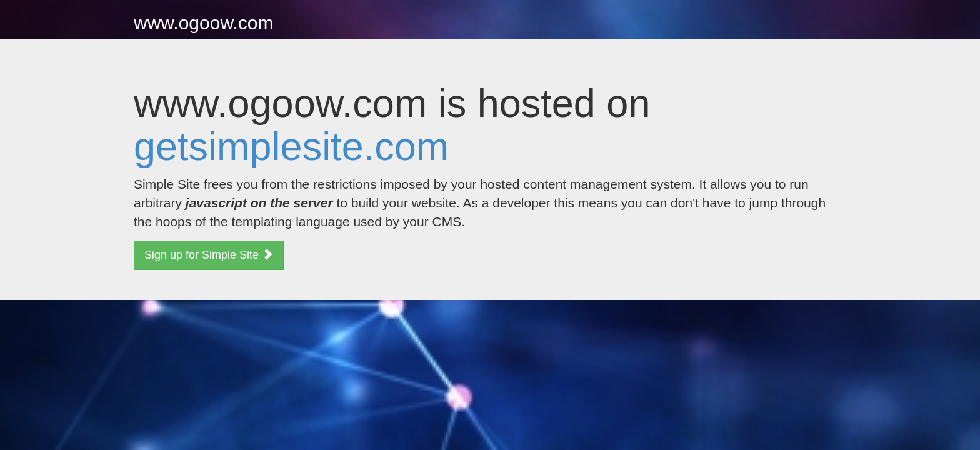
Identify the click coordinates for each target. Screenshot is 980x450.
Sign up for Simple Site (209, 255)
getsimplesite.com (291, 146)
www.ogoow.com (203, 23)
